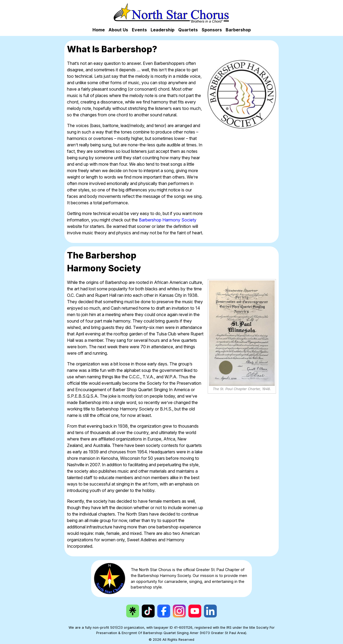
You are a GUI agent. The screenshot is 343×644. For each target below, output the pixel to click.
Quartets (188, 30)
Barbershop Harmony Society (168, 220)
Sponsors (212, 30)
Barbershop (238, 30)
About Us (118, 30)
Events (139, 30)
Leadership (163, 30)
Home (99, 30)
